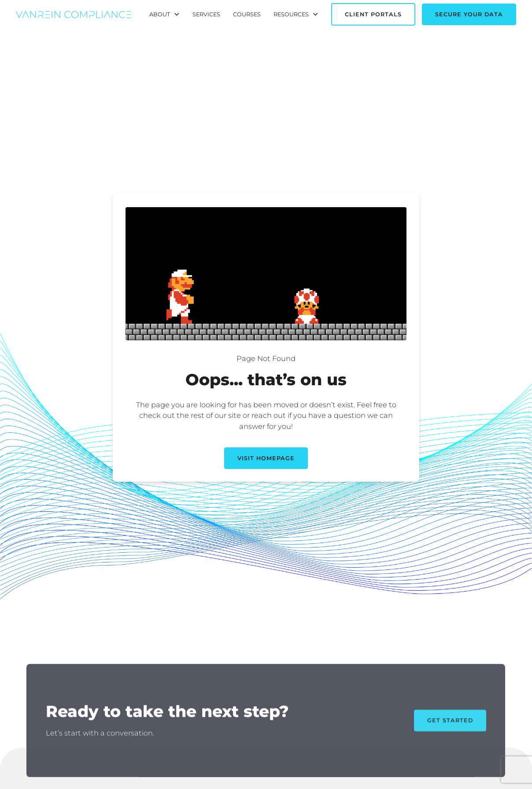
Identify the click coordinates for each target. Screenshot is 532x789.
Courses (247, 14)
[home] (73, 15)
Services (206, 14)
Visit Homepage (266, 458)
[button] (165, 15)
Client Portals (373, 14)
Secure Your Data (469, 14)
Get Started (450, 724)
